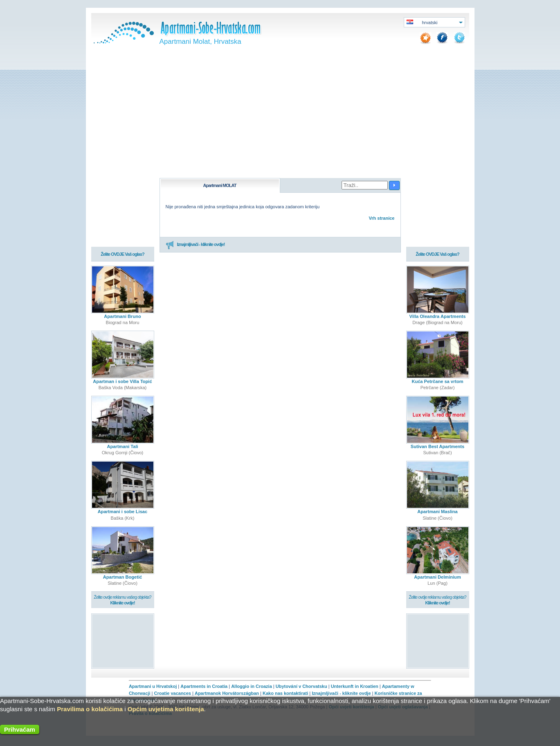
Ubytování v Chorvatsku (301, 686)
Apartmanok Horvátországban (227, 693)
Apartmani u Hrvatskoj (153, 686)
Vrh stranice (382, 218)
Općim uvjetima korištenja (166, 709)
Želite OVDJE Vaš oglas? (123, 255)
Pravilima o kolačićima (90, 709)
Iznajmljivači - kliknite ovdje (341, 693)
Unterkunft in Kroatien (355, 686)
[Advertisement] (280, 117)
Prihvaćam (20, 729)
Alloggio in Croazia (252, 686)
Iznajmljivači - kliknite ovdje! (195, 245)
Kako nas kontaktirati (285, 693)
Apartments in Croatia (204, 686)
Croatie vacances (172, 693)
